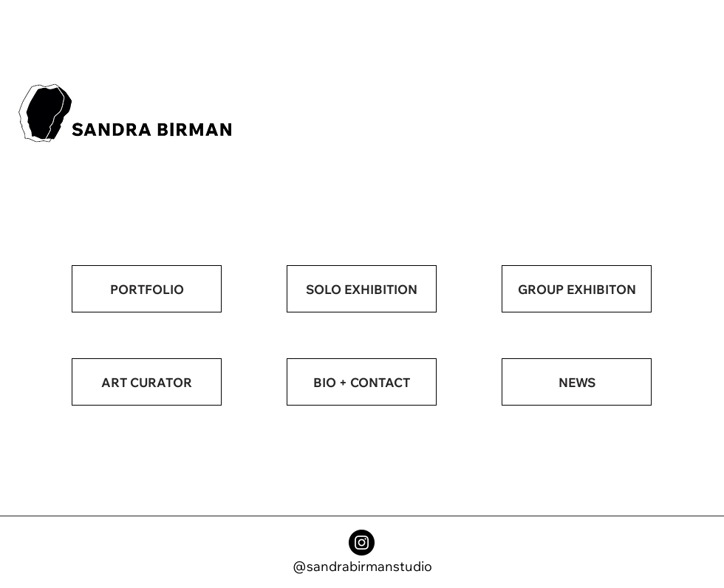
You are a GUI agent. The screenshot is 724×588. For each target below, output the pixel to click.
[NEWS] (577, 382)
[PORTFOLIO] (147, 289)
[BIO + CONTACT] (362, 382)
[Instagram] (362, 543)
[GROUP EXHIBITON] (577, 289)
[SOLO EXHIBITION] (362, 289)
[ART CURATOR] (147, 382)
